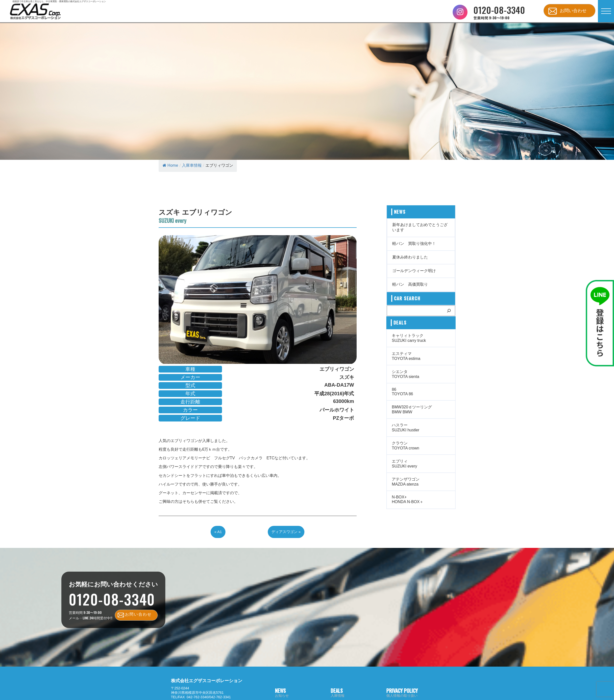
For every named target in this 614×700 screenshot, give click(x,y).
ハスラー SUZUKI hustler (405, 428)
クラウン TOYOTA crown (405, 446)
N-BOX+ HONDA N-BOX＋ (408, 499)
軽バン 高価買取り (410, 284)
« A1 (218, 532)
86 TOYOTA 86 (402, 392)
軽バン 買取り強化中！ (414, 244)
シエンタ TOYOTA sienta (405, 374)
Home (170, 165)
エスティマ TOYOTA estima (406, 356)
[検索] (449, 311)
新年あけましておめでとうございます (420, 227)
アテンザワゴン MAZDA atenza (406, 482)
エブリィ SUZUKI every (404, 464)
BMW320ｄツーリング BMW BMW (412, 409)
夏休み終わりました (410, 257)
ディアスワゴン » (286, 532)
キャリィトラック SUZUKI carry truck (409, 338)
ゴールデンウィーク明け (414, 271)
